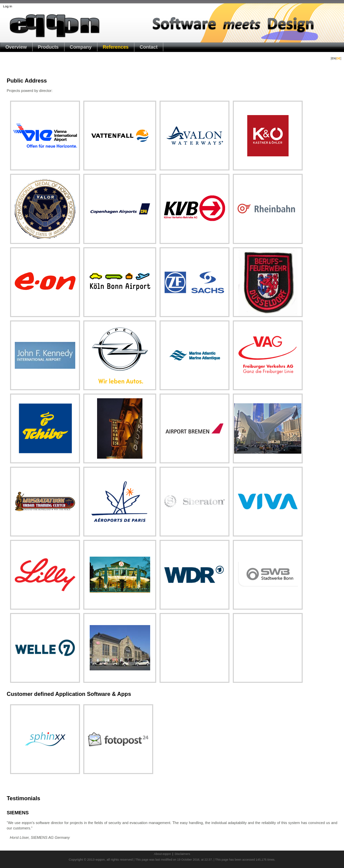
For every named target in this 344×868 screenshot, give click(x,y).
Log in (8, 6)
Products (48, 47)
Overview (16, 47)
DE (338, 58)
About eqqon (162, 854)
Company (81, 47)
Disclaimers (182, 854)
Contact (149, 47)
